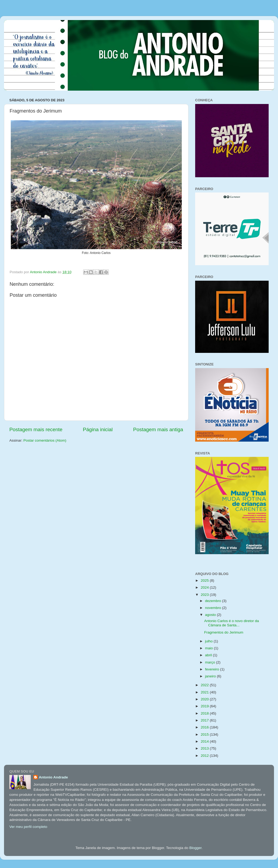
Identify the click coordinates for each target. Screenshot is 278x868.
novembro (214, 608)
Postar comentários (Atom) (45, 440)
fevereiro (213, 669)
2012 (205, 756)
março (211, 662)
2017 (205, 720)
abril (209, 655)
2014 (205, 741)
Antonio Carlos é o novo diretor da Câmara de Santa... (232, 623)
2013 (205, 748)
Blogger (195, 848)
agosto (211, 615)
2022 (205, 685)
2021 (205, 692)
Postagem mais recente (36, 429)
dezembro (214, 601)
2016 (205, 727)
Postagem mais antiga (158, 429)
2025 (205, 580)
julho (209, 641)
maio (209, 648)
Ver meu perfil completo (28, 827)
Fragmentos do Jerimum (224, 632)
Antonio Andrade (53, 777)
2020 (205, 699)
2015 (205, 734)
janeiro (211, 676)
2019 (205, 706)
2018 (205, 713)
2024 (205, 587)
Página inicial (98, 429)
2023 (205, 595)
